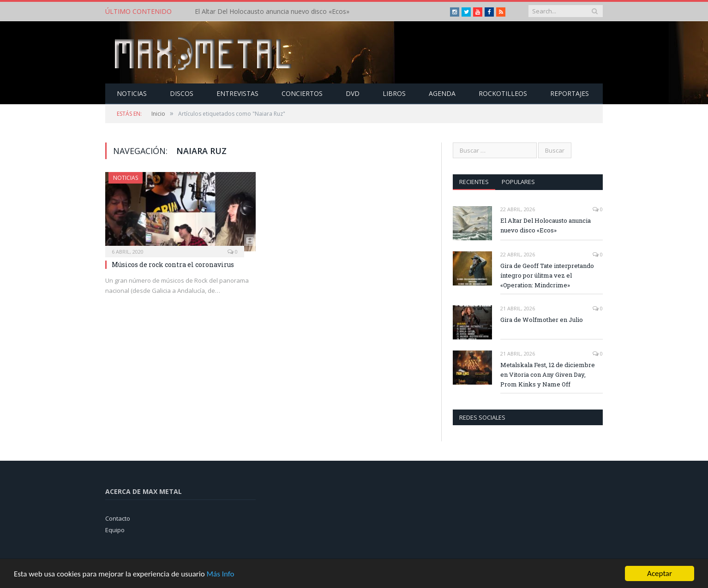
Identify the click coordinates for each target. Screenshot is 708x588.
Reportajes (570, 93)
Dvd (353, 93)
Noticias (132, 93)
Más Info (220, 574)
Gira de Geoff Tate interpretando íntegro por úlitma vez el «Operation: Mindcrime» (547, 275)
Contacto (118, 518)
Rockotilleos (503, 93)
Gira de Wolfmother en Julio (542, 320)
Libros (394, 93)
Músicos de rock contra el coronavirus (173, 264)
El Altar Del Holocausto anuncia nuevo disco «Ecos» (272, 12)
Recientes (474, 182)
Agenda (442, 93)
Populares (518, 182)
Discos (182, 93)
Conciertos (302, 93)
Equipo (115, 530)
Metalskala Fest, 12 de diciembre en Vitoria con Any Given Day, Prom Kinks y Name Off (548, 374)
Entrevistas (237, 93)
